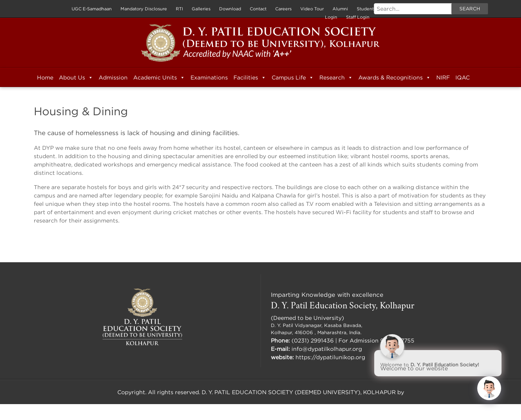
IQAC (463, 77)
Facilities (250, 77)
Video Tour (312, 9)
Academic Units (159, 77)
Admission (113, 77)
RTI (179, 9)
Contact (258, 9)
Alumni (340, 9)
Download (230, 9)
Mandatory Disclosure (144, 9)
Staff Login (358, 17)
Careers (283, 9)
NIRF (443, 77)
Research (336, 77)
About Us (76, 77)
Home (45, 77)
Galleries (201, 9)
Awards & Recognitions (395, 77)
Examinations (209, 77)
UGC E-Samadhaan (92, 9)
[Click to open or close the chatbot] (489, 388)
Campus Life (293, 77)
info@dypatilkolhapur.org (327, 349)
